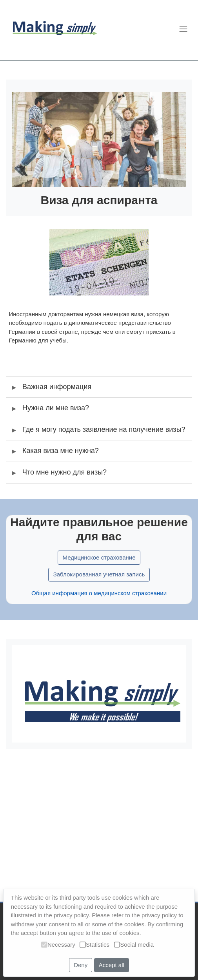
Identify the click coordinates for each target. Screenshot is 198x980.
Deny (81, 965)
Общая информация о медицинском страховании (99, 602)
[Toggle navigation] (183, 29)
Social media (134, 945)
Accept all (112, 965)
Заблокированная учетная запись (99, 583)
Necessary (58, 945)
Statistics (94, 945)
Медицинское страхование (99, 566)
